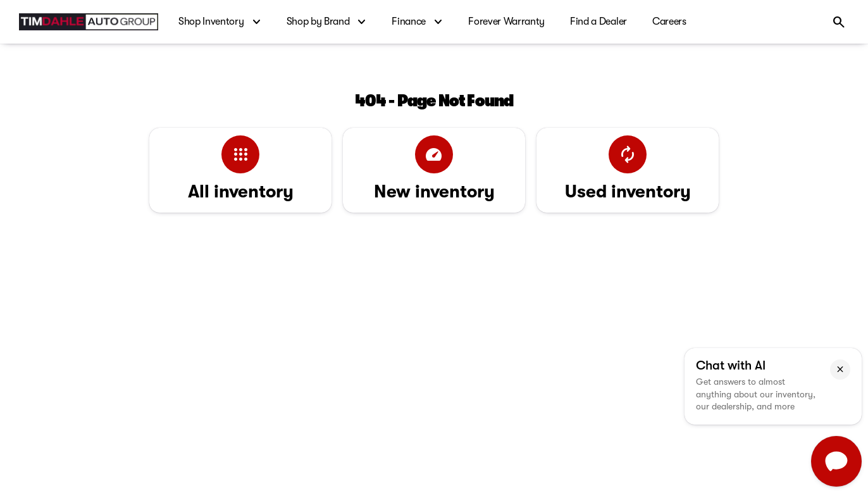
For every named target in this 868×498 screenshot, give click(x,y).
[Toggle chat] (836, 461)
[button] (840, 370)
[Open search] (839, 22)
